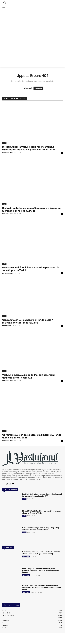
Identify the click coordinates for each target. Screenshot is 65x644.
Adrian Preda (7, 326)
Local (4, 143)
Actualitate (26, 556)
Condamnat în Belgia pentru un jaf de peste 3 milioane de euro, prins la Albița (28, 321)
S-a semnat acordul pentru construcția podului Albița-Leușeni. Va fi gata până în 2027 (41, 553)
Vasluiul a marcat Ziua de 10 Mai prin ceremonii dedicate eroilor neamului (29, 376)
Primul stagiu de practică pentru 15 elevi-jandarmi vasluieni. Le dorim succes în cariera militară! (41, 571)
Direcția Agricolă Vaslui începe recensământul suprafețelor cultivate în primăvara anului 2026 (29, 148)
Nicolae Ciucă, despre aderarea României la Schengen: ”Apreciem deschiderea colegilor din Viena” (41, 588)
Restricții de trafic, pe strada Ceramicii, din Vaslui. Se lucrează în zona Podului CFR (31, 209)
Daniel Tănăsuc (7, 152)
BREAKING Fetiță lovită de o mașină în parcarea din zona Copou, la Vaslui (42, 512)
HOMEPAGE (38, 88)
